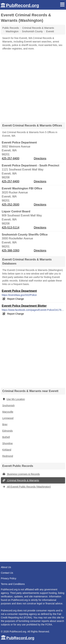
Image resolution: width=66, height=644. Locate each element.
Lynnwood (8, 418)
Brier (5, 424)
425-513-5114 (11, 228)
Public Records (11, 28)
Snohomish (8, 405)
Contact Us (7, 573)
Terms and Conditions (13, 584)
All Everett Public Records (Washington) (27, 487)
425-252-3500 (11, 205)
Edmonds (7, 431)
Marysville (8, 412)
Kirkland (7, 450)
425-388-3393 (11, 251)
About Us (6, 567)
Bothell (6, 437)
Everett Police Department (19, 291)
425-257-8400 (11, 158)
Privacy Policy (9, 578)
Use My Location (14, 399)
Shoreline (7, 443)
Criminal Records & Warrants (21, 480)
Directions (40, 158)
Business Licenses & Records (21, 474)
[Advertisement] (33, 85)
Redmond (8, 456)
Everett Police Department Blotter (24, 306)
